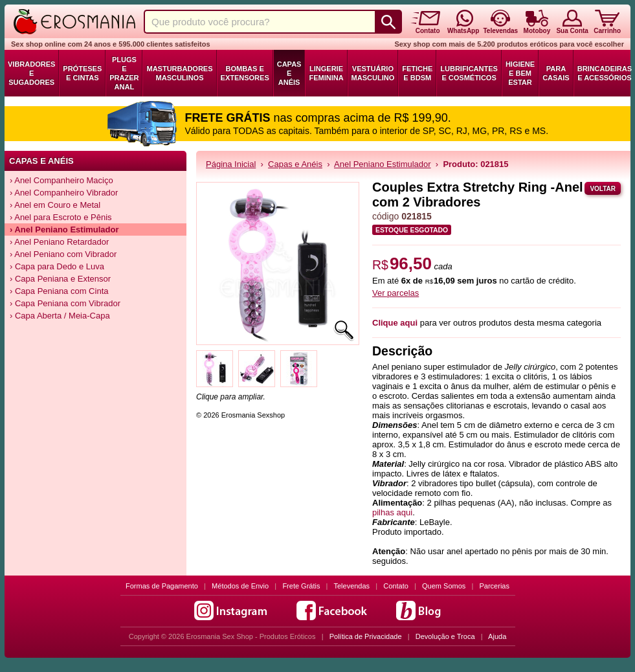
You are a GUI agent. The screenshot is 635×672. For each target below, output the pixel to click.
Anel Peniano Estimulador (383, 164)
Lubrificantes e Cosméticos (469, 73)
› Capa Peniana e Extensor (60, 279)
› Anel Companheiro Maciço (61, 180)
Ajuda (497, 636)
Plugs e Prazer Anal (124, 73)
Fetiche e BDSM (417, 73)
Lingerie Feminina (326, 73)
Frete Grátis (301, 586)
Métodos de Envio (240, 586)
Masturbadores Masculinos (179, 73)
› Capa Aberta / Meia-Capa (60, 316)
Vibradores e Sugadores (31, 73)
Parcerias (495, 586)
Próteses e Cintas (82, 73)
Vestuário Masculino (373, 73)
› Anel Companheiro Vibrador (64, 193)
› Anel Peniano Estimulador (64, 230)
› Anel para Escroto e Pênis (61, 217)
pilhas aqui (392, 512)
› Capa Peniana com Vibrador (65, 303)
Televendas (351, 586)
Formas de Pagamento (162, 586)
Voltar (603, 189)
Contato (396, 586)
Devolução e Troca (445, 636)
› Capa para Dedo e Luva (57, 266)
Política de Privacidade (366, 636)
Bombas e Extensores (245, 73)
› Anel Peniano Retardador (59, 242)
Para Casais (556, 73)
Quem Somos (444, 586)
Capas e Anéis (289, 73)
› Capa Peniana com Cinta (59, 291)
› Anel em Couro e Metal (55, 205)
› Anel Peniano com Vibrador (63, 254)
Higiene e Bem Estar (520, 73)
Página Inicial (231, 164)
